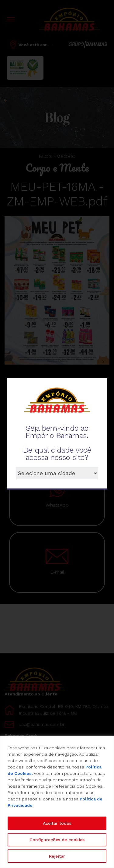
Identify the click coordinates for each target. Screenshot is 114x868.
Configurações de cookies (57, 840)
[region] (57, 802)
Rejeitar (57, 856)
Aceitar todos (57, 823)
